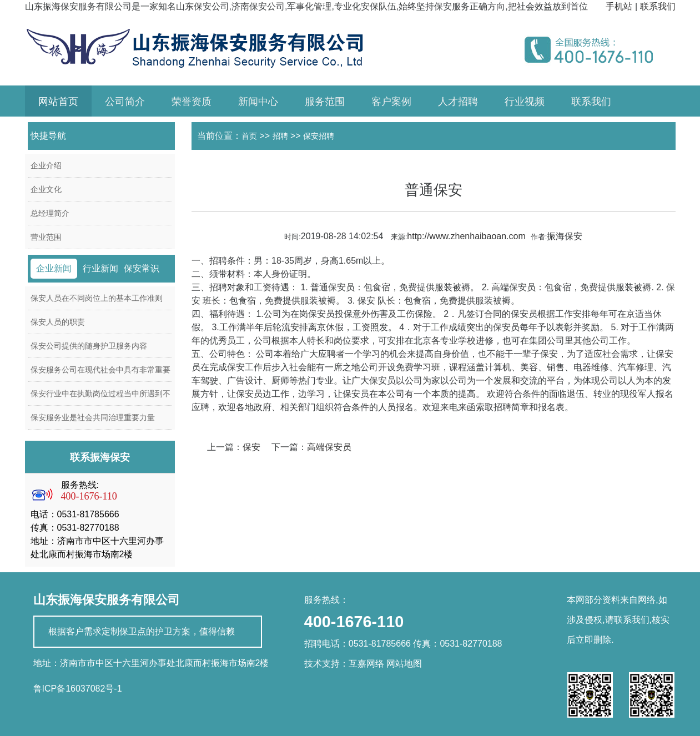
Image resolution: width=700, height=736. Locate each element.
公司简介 (125, 101)
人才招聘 (458, 101)
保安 (251, 447)
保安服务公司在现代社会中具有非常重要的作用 (100, 372)
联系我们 (658, 6)
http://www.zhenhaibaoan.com (466, 236)
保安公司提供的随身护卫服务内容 (89, 346)
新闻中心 (258, 101)
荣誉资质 (192, 101)
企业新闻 (54, 268)
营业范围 (46, 237)
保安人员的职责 (58, 322)
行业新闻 (100, 268)
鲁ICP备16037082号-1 (78, 689)
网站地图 (404, 664)
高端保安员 (329, 447)
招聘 (280, 136)
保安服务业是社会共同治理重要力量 (93, 417)
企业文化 (46, 189)
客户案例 (391, 101)
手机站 (619, 6)
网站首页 (58, 101)
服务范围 (325, 101)
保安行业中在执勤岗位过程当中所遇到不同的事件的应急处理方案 (100, 396)
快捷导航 (48, 136)
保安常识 (142, 268)
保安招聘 (319, 136)
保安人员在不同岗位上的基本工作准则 (97, 298)
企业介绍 (46, 165)
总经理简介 (50, 213)
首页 (249, 136)
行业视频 (525, 101)
